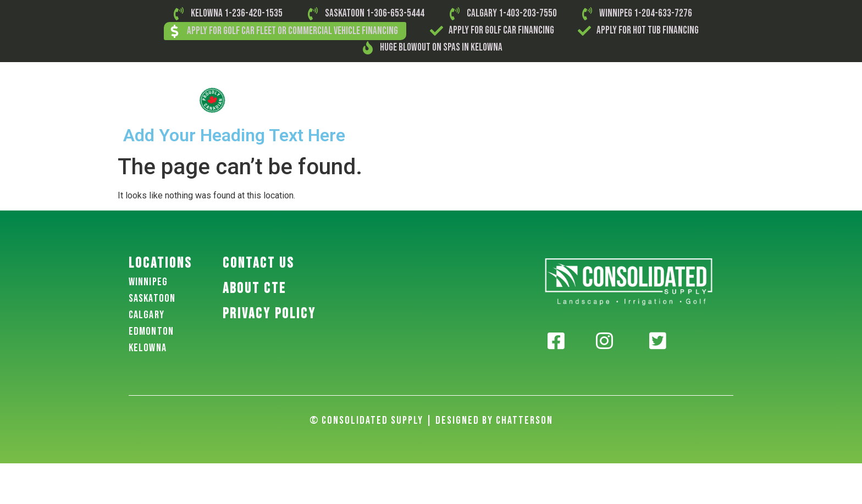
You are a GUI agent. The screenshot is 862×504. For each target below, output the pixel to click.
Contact (737, 100)
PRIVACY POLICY (269, 314)
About (294, 100)
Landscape (510, 100)
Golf (328, 100)
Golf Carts (371, 100)
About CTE (255, 289)
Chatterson (524, 420)
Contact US (258, 264)
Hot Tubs (690, 100)
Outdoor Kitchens (627, 100)
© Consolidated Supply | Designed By (403, 420)
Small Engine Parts (441, 100)
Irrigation (562, 100)
